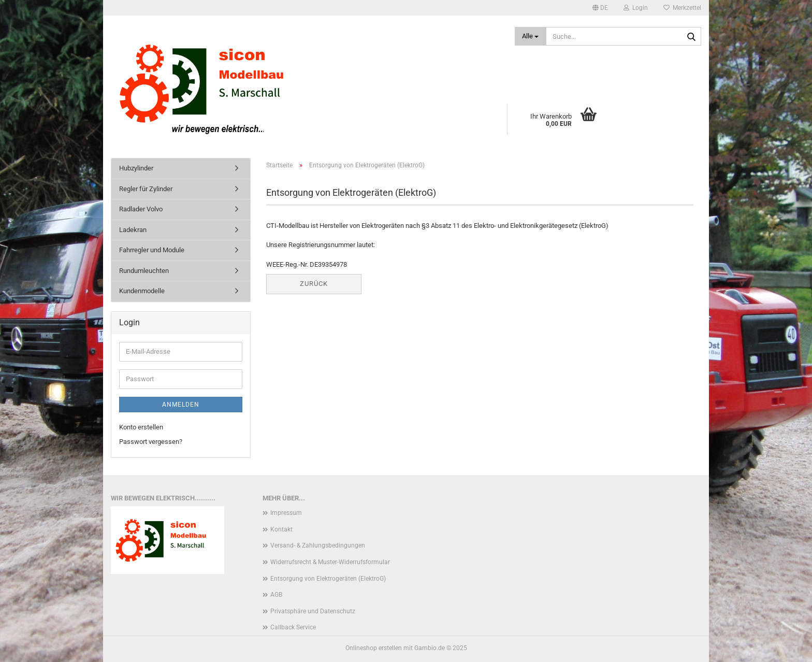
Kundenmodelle (142, 291)
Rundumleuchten (144, 271)
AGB (276, 595)
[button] (600, 8)
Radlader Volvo (141, 209)
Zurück (314, 284)
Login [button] (636, 8)
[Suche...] (531, 36)
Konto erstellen (141, 427)
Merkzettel (682, 8)
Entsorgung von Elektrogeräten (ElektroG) (328, 579)
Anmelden (181, 405)
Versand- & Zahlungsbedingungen (318, 545)
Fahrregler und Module (152, 250)
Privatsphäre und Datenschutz (313, 611)
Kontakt (281, 529)
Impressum (286, 513)
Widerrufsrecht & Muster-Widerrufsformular (330, 562)
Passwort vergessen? (151, 442)
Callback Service (293, 627)
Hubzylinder (136, 168)
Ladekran (133, 230)
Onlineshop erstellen (374, 648)
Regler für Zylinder (146, 189)
